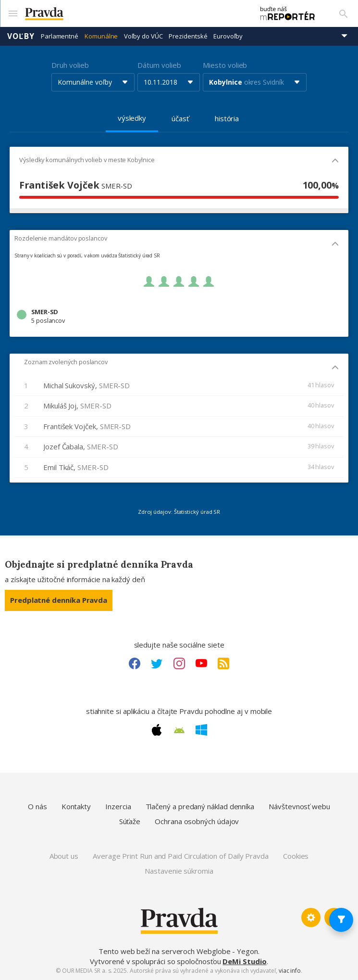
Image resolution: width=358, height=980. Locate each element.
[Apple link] (157, 730)
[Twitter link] (157, 663)
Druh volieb (70, 65)
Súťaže (130, 821)
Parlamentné (60, 36)
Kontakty (76, 806)
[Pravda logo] (135, 14)
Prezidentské (188, 36)
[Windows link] (201, 730)
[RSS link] (223, 663)
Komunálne (101, 36)
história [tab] (227, 118)
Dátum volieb (159, 65)
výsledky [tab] (132, 118)
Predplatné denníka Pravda (59, 600)
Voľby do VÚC (143, 36)
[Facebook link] (135, 663)
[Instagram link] (179, 663)
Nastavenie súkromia (179, 871)
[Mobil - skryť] (335, 161)
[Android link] (179, 730)
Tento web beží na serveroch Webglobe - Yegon (178, 951)
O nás (37, 806)
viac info (290, 971)
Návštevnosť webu (299, 806)
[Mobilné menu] (12, 13)
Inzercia (118, 806)
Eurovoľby (228, 36)
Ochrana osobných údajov (197, 821)
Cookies (296, 856)
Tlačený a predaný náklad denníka (200, 806)
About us (64, 856)
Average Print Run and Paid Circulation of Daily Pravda (181, 856)
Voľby (21, 36)
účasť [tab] (180, 118)
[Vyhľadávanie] (344, 13)
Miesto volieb (225, 65)
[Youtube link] (201, 663)
